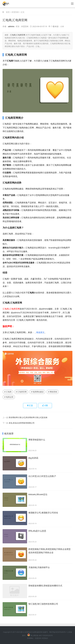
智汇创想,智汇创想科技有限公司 (43, 604)
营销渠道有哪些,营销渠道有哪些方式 (45, 586)
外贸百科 (15, 12)
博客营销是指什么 (37, 440)
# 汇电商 (8, 392)
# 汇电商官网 (21, 392)
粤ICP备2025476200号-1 (58, 632)
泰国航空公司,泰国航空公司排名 (43, 513)
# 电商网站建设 (37, 392)
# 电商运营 (9, 397)
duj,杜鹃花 (33, 458)
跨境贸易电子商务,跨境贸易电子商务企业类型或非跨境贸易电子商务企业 (49, 551)
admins (11, 26)
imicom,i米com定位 (38, 494)
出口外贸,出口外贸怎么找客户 (42, 476)
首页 (8, 12)
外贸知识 (45, 638)
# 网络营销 (53, 392)
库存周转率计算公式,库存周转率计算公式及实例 (28, 417)
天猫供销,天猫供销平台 (39, 567)
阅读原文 (40, 332)
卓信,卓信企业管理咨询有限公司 (22, 423)
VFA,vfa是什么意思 (37, 531)
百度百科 (38, 638)
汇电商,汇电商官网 (16, 20)
